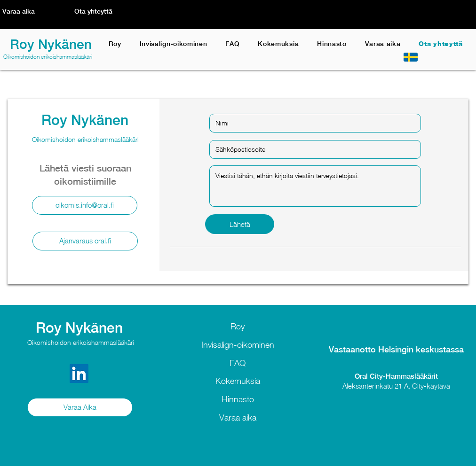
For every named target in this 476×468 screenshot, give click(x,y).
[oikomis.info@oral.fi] (85, 205)
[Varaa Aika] (80, 407)
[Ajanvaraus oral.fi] (85, 241)
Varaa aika (238, 417)
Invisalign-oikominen (238, 345)
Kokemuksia (238, 381)
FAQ (238, 363)
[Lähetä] (240, 224)
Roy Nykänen (51, 44)
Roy (238, 326)
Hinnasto (238, 399)
